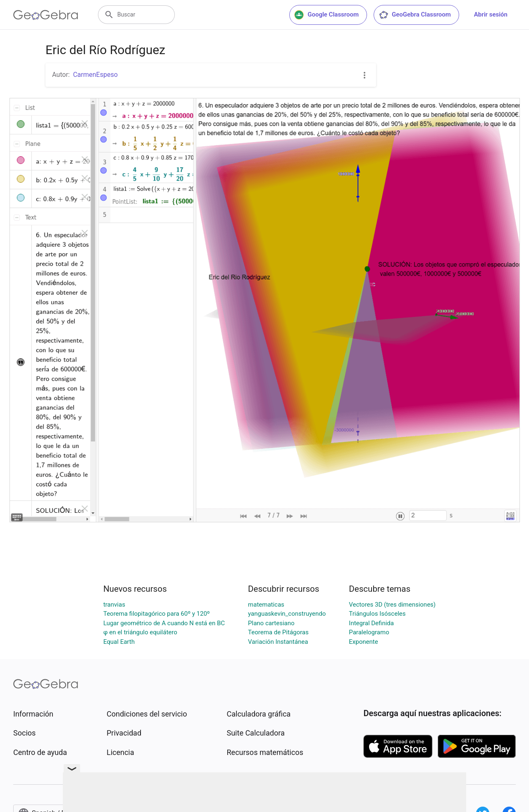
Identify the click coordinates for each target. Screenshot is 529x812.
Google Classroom (326, 15)
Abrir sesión (491, 14)
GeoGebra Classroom (415, 15)
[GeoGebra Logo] (46, 15)
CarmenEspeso (95, 75)
